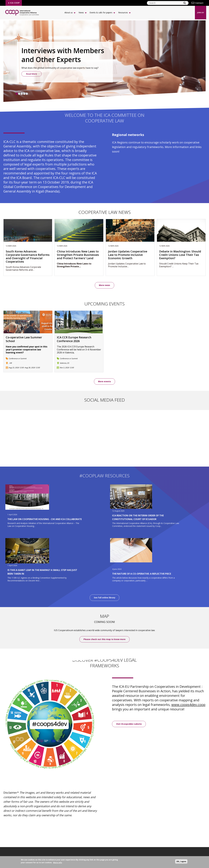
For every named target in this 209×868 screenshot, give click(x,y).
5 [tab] (27, 94)
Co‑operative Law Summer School (24, 339)
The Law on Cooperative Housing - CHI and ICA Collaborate (45, 519)
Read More (32, 74)
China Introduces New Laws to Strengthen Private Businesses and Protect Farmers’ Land (78, 255)
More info (58, 862)
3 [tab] (22, 94)
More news (104, 285)
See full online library (105, 598)
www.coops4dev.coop (188, 705)
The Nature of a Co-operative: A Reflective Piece (142, 574)
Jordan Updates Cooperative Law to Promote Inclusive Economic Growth (128, 255)
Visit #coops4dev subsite (129, 724)
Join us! (201, 13)
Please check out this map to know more (104, 639)
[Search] (185, 3)
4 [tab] (24, 94)
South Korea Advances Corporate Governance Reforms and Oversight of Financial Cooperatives (28, 257)
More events (104, 381)
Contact (199, 3)
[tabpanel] (104, 62)
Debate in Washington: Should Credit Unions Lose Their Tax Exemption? (180, 255)
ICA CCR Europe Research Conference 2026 (74, 339)
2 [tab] (19, 94)
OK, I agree (181, 861)
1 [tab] (17, 94)
